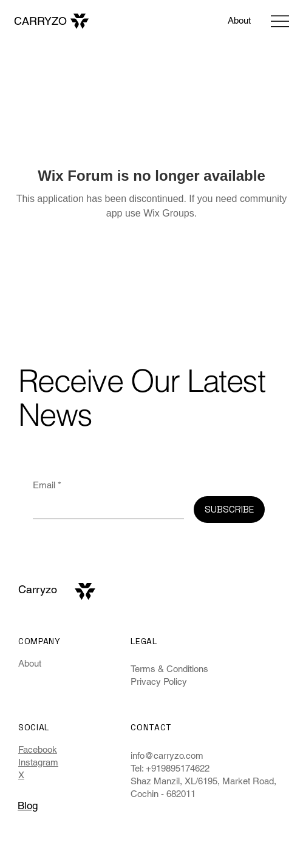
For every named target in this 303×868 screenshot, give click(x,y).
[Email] (105, 507)
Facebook (38, 749)
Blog (28, 806)
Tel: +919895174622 (170, 768)
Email (47, 485)
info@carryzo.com (167, 755)
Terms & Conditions (169, 669)
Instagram (38, 762)
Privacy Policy (159, 681)
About (30, 663)
